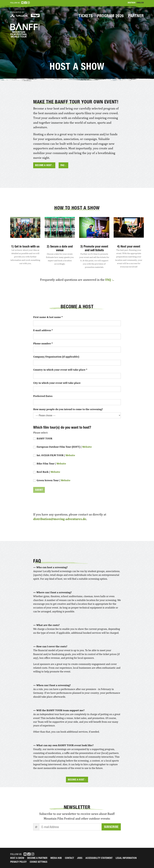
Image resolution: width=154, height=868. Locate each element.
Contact (69, 858)
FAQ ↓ (63, 165)
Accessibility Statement (99, 858)
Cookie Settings (38, 862)
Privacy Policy (18, 862)
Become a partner (37, 858)
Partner (136, 16)
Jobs (80, 858)
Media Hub (56, 858)
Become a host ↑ (77, 780)
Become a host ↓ (44, 165)
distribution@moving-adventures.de (60, 519)
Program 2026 (110, 16)
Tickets (86, 16)
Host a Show (17, 858)
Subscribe (111, 827)
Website (87, 447)
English (140, 3)
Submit (39, 490)
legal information (126, 858)
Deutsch (132, 3)
